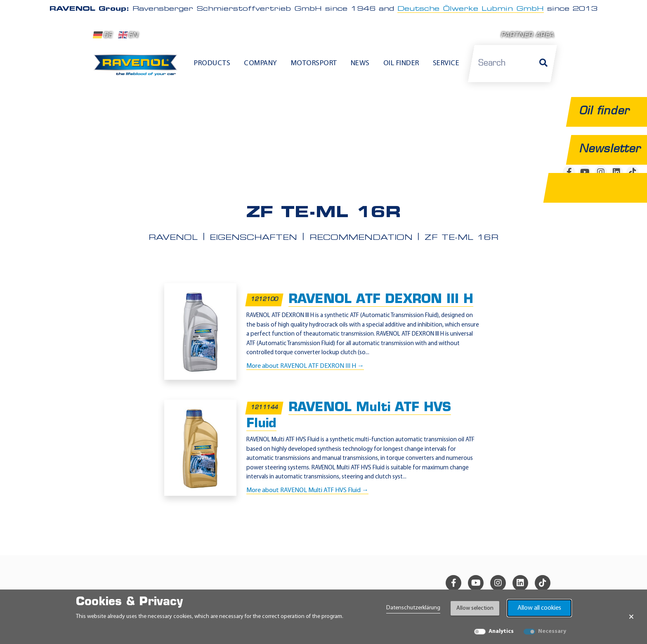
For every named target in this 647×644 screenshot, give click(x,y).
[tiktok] (543, 582)
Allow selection (475, 608)
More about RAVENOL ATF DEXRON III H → (305, 366)
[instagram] (498, 582)
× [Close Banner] (631, 617)
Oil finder (401, 63)
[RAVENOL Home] (138, 69)
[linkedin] (520, 582)
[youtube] (476, 582)
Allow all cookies (539, 608)
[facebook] (453, 582)
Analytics (501, 631)
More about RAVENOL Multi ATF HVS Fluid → (307, 490)
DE (103, 35)
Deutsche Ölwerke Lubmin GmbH (471, 9)
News (360, 63)
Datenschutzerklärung (413, 608)
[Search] (543, 64)
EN (128, 35)
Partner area (527, 36)
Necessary (552, 631)
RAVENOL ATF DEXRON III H (381, 300)
